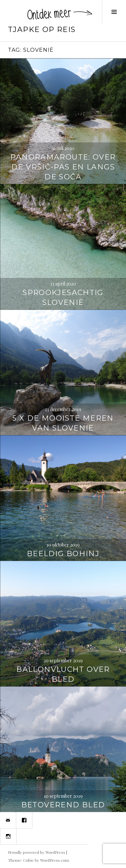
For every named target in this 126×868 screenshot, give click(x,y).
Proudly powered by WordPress (37, 852)
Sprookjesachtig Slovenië (63, 298)
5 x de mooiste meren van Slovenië (63, 423)
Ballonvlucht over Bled (63, 674)
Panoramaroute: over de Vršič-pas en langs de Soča (63, 167)
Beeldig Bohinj (63, 554)
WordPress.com (54, 860)
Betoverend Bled (63, 805)
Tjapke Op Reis (42, 30)
